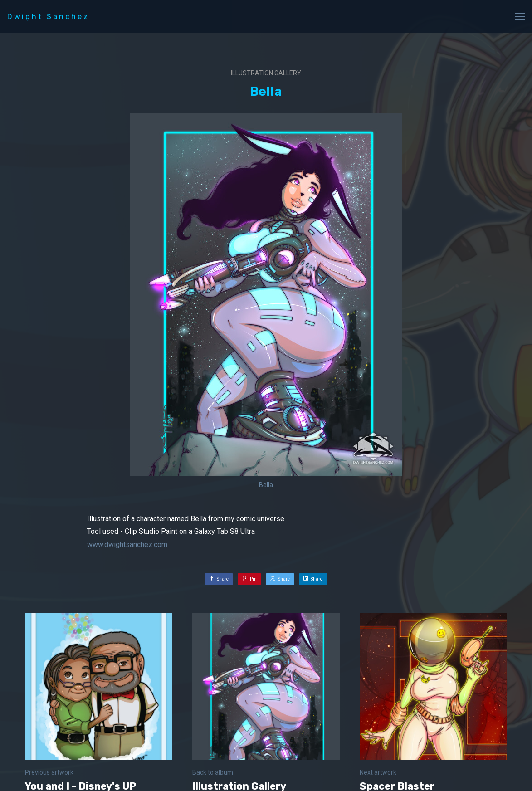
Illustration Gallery (266, 73)
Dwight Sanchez (48, 17)
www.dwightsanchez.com (127, 544)
